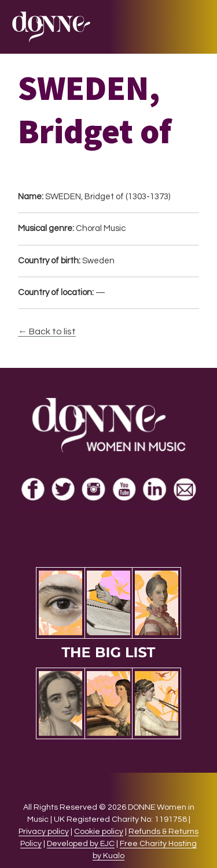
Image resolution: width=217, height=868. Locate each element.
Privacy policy (44, 832)
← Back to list (47, 331)
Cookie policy (99, 832)
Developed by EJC (81, 844)
